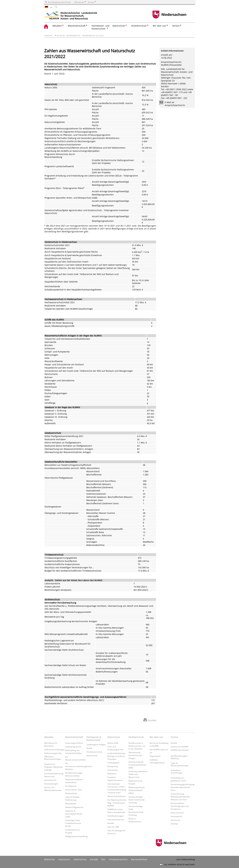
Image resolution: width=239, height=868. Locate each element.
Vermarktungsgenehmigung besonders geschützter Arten (183, 787)
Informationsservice (116, 819)
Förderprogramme (73, 747)
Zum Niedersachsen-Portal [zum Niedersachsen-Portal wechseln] (59, 2)
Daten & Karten (177, 813)
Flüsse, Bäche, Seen (74, 790)
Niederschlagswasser (74, 807)
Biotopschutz (113, 766)
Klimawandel (71, 803)
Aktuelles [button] (57, 26)
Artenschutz (113, 770)
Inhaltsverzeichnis (118, 859)
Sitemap (174, 824)
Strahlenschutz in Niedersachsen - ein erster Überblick (137, 746)
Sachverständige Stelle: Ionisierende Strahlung (137, 800)
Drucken (152, 720)
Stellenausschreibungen (54, 749)
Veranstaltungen (51, 784)
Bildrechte (49, 859)
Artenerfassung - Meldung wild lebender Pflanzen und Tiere (180, 797)
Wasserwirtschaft (74, 737)
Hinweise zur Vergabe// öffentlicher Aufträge (54, 767)
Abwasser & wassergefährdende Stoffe (74, 814)
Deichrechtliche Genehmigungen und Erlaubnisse (180, 806)
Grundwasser (71, 786)
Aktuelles (61, 36)
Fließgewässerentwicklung (76, 836)
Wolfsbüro (112, 774)
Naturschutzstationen (117, 796)
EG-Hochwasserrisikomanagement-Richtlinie (79, 766)
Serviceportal (176, 816)
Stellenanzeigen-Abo (53, 753)
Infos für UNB (113, 827)
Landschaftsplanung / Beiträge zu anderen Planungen (117, 756)
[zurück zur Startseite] (71, 16)
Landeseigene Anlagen (96, 744)
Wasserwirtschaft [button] (77, 26)
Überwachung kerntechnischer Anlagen (135, 755)
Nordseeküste (71, 793)
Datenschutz (80, 859)
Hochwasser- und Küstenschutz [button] (101, 27)
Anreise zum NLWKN (179, 747)
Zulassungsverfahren (74, 743)
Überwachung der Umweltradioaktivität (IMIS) (137, 765)
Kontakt (111, 823)
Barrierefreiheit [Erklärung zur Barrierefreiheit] (139, 859)
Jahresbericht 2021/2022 (94, 36)
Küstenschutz (92, 755)
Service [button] (176, 26)
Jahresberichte (74, 36)
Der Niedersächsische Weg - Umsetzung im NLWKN (117, 803)
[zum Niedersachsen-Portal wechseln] (169, 18)
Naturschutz (114, 737)
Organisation (155, 756)
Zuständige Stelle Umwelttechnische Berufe (73, 823)
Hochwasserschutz (94, 752)
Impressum (176, 820)
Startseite (48, 36)
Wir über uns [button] (159, 26)
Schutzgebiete (113, 763)
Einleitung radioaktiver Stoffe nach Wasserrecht (138, 774)
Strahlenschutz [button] (139, 26)
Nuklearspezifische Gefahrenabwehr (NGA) (137, 790)
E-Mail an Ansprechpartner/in (173, 104)
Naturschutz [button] (119, 26)
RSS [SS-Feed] (103, 859)
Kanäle (89, 748)
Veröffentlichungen (116, 816)
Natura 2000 (113, 743)
